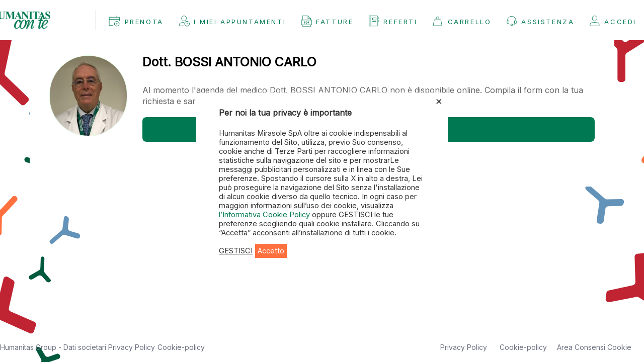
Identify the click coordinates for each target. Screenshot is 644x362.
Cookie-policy (181, 347)
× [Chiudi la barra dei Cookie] (439, 101)
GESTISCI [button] (236, 251)
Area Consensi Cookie (594, 347)
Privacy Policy (132, 347)
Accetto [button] (271, 251)
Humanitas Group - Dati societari (54, 347)
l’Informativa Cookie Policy (265, 215)
